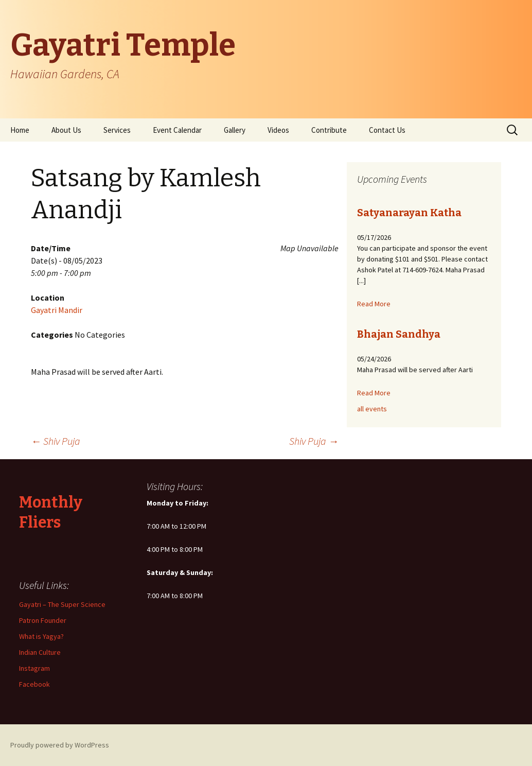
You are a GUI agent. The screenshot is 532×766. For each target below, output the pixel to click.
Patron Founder (43, 620)
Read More (374, 304)
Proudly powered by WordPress (60, 745)
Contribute (329, 130)
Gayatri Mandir (57, 310)
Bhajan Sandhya (399, 334)
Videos (278, 130)
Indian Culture (40, 652)
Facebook (34, 684)
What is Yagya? (41, 636)
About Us (66, 130)
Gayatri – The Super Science (62, 604)
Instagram (34, 668)
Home (20, 130)
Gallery (235, 130)
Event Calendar (177, 130)
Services (117, 130)
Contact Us (387, 130)
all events (372, 409)
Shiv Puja (56, 441)
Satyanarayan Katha (409, 213)
